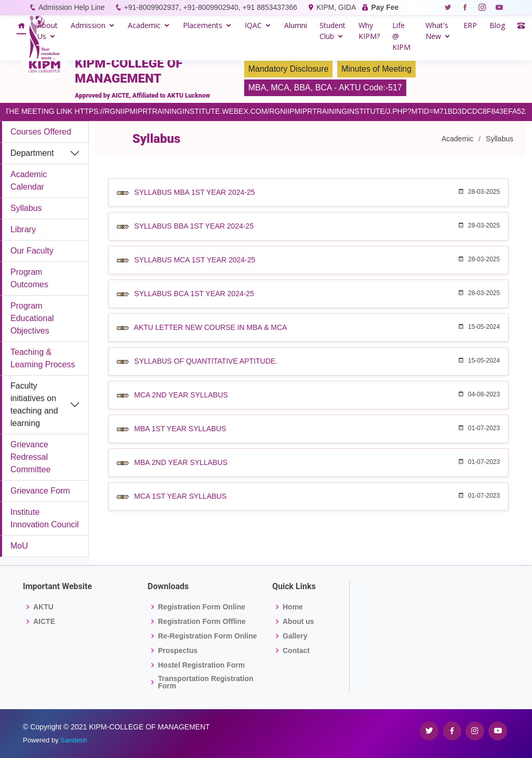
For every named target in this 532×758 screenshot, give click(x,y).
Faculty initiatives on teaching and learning (34, 404)
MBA (257, 88)
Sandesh (74, 740)
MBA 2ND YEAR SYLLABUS (181, 462)
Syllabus (26, 208)
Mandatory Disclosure (289, 69)
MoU (19, 546)
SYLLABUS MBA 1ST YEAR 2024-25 (194, 192)
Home (293, 607)
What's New (437, 31)
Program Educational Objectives (32, 318)
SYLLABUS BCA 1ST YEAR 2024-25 (194, 294)
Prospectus (178, 650)
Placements (203, 25)
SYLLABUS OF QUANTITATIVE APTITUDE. (206, 361)
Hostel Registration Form (201, 665)
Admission (88, 25)
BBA (302, 88)
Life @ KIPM (401, 36)
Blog (497, 25)
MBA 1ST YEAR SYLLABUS (180, 429)
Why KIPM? (369, 31)
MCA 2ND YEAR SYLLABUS (181, 395)
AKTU (43, 607)
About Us (48, 31)
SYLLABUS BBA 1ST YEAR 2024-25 (194, 226)
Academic (144, 25)
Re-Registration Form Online (208, 636)
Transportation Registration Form (206, 682)
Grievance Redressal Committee (30, 457)
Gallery (295, 636)
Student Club (332, 31)
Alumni (296, 25)
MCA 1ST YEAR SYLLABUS (180, 496)
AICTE (44, 621)
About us (298, 621)
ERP (470, 25)
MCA (280, 88)
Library (23, 229)
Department (32, 153)
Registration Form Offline (202, 621)
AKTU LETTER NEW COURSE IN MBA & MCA (211, 327)
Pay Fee (385, 7)
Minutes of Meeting (376, 69)
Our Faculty (32, 251)
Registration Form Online (202, 607)
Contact (296, 650)
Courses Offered (41, 132)
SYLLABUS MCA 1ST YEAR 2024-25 (195, 260)
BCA (324, 88)
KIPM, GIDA (336, 7)
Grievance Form (40, 491)
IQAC (253, 25)
